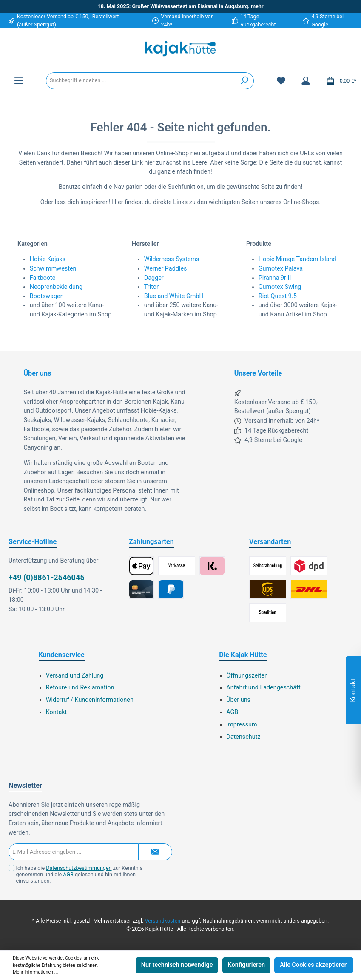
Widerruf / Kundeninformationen (90, 700)
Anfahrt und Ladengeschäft (263, 688)
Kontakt (57, 712)
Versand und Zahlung (75, 676)
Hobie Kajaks (48, 259)
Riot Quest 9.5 (278, 296)
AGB (232, 712)
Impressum (242, 725)
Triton (152, 287)
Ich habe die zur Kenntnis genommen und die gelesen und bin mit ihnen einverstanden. (80, 874)
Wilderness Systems (172, 259)
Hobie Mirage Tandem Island (297, 259)
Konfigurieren (246, 965)
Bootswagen (47, 296)
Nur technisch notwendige (177, 965)
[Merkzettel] (281, 81)
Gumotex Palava (281, 269)
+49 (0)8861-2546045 (47, 577)
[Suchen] (245, 81)
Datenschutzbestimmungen (79, 868)
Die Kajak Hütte (243, 655)
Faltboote (43, 278)
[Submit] (155, 852)
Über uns (238, 700)
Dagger (154, 278)
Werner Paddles (166, 269)
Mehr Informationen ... (35, 972)
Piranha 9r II (275, 278)
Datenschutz (243, 737)
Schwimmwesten (53, 269)
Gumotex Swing (280, 287)
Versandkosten (162, 921)
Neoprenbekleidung (56, 287)
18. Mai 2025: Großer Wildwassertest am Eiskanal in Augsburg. (180, 6)
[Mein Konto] (306, 81)
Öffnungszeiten (247, 676)
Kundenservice (62, 655)
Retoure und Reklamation (80, 688)
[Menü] (19, 81)
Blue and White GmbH (174, 296)
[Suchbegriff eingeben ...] (141, 81)
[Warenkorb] (338, 81)
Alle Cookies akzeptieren (314, 965)
